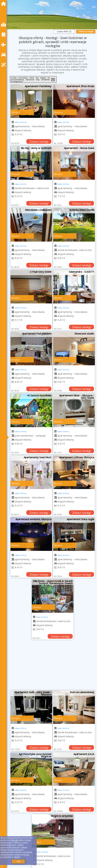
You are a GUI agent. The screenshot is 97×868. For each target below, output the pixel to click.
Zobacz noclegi (39, 142)
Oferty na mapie (86, 32)
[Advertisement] (53, 666)
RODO (17, 857)
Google (14, 840)
